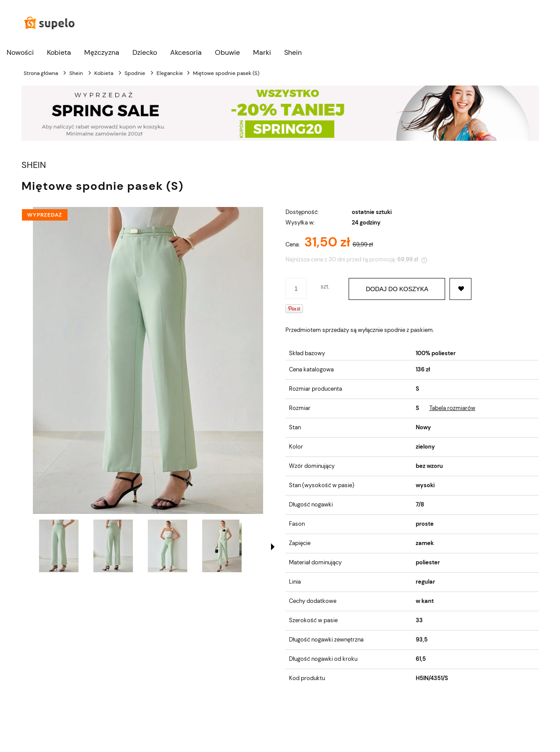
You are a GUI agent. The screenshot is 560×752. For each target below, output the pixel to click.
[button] (273, 547)
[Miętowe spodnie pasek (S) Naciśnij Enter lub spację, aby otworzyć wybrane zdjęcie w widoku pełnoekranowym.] (148, 360)
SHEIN (34, 165)
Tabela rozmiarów (452, 408)
